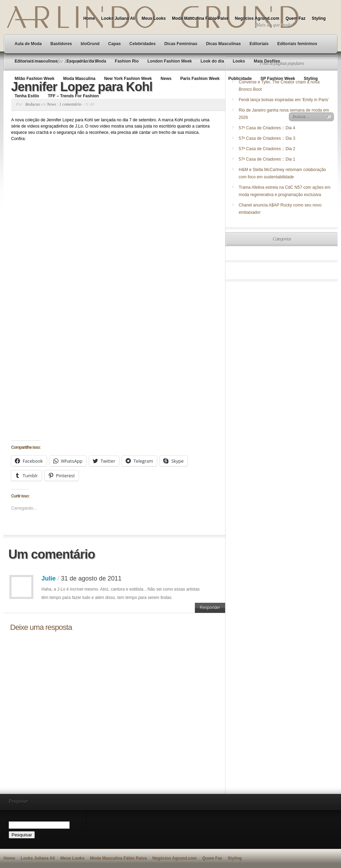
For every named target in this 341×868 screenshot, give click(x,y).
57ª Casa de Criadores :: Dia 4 (267, 128)
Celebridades (142, 44)
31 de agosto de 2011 (91, 578)
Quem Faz (296, 18)
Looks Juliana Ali (118, 18)
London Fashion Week (170, 61)
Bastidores (61, 44)
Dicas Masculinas (223, 44)
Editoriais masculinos (36, 61)
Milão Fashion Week (34, 79)
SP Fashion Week (278, 79)
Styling (319, 18)
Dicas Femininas (181, 44)
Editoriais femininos (297, 44)
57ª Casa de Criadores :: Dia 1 (267, 159)
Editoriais (259, 44)
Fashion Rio (127, 61)
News (166, 79)
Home (89, 18)
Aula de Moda (28, 44)
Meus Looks (154, 18)
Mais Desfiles (267, 61)
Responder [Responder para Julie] (210, 608)
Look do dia (212, 61)
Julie (49, 578)
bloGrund (90, 44)
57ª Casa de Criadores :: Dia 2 (267, 149)
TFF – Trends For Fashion (73, 96)
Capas (114, 44)
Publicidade (240, 79)
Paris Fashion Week (200, 79)
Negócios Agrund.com (257, 18)
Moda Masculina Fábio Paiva (200, 18)
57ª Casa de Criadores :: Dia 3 (267, 138)
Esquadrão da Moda (86, 61)
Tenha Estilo (27, 96)
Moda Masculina (79, 79)
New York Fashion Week (128, 79)
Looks (239, 61)
